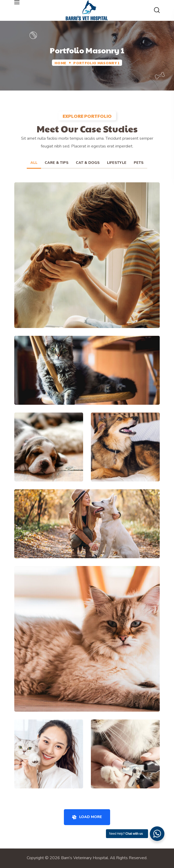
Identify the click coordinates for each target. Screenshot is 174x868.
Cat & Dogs (88, 163)
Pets (139, 163)
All (34, 163)
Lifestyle (117, 163)
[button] (157, 10)
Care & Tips (57, 163)
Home (60, 63)
